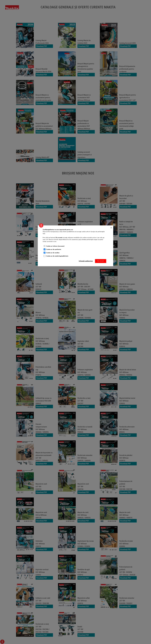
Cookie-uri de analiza (53, 253)
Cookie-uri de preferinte (54, 250)
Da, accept (101, 261)
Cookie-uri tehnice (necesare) (55, 246)
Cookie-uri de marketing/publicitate (57, 256)
